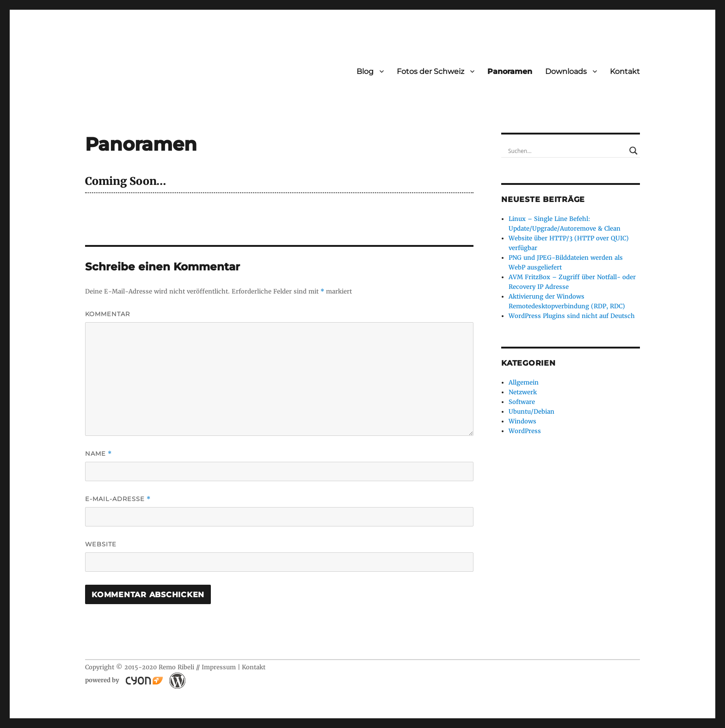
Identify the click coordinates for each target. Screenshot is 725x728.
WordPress (525, 431)
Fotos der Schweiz (430, 71)
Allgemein (524, 382)
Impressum (219, 667)
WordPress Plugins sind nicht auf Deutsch (572, 316)
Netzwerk (523, 392)
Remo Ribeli (176, 667)
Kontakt (625, 71)
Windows (522, 421)
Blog (365, 71)
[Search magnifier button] (633, 151)
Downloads (566, 71)
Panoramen (510, 71)
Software (522, 402)
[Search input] (566, 151)
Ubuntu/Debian (531, 412)
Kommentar (108, 314)
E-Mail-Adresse (118, 499)
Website (101, 544)
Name (98, 454)
